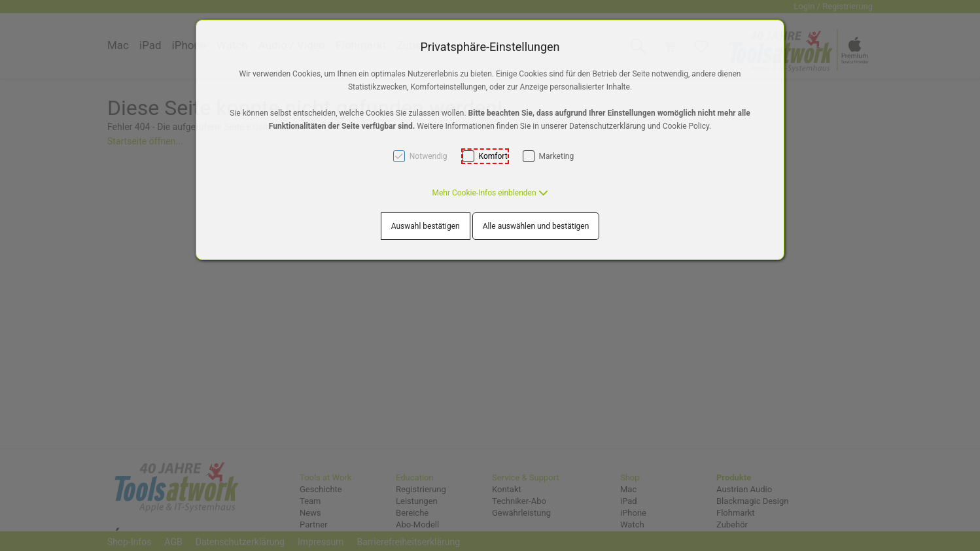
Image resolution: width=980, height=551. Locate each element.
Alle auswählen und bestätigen (536, 226)
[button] (490, 193)
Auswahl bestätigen (426, 226)
